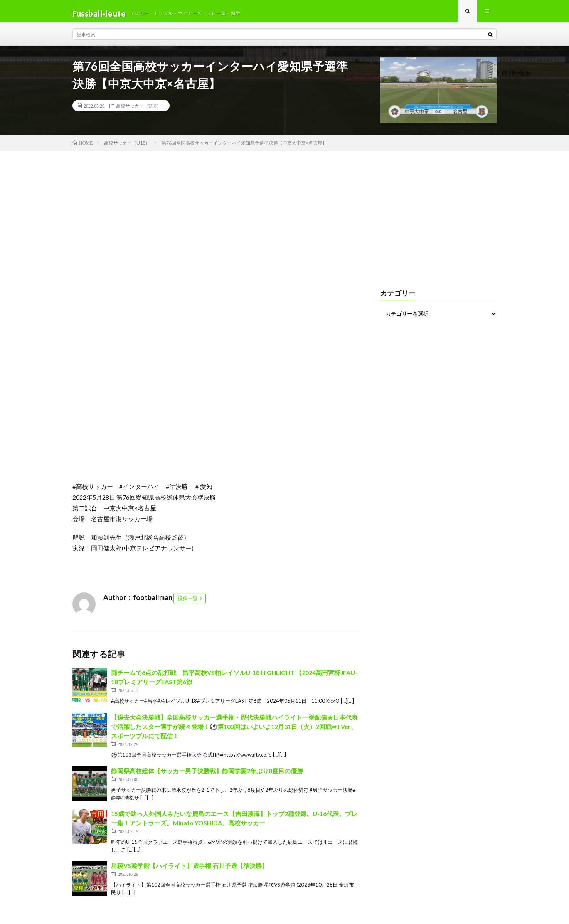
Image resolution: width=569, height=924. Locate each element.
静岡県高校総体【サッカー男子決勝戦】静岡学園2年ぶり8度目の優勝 (207, 775)
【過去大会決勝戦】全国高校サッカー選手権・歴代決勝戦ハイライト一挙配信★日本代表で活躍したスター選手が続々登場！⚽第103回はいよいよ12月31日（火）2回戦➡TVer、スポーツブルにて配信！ (234, 731)
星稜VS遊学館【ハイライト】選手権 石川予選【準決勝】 (189, 870)
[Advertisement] (284, 213)
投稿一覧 (188, 603)
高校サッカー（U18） (139, 110)
